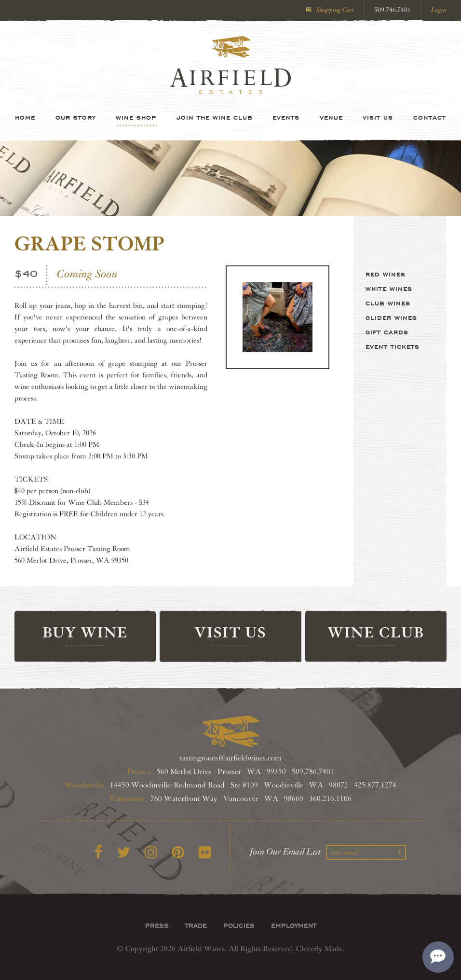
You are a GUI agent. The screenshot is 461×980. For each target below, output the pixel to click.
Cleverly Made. (320, 949)
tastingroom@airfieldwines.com (231, 758)
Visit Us (378, 117)
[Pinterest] (178, 853)
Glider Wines (391, 317)
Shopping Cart (335, 10)
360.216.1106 (330, 799)
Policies (239, 925)
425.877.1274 (375, 785)
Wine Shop (136, 117)
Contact (430, 117)
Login (439, 10)
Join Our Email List (285, 852)
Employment (294, 925)
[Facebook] (98, 853)
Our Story (76, 117)
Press (157, 925)
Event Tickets (393, 346)
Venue (331, 117)
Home (25, 117)
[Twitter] (123, 853)
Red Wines (386, 274)
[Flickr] (205, 853)
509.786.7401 (393, 10)
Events (286, 117)
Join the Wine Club (215, 117)
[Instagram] (151, 853)
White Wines (389, 289)
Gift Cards (387, 332)
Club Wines (388, 303)
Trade (196, 925)
